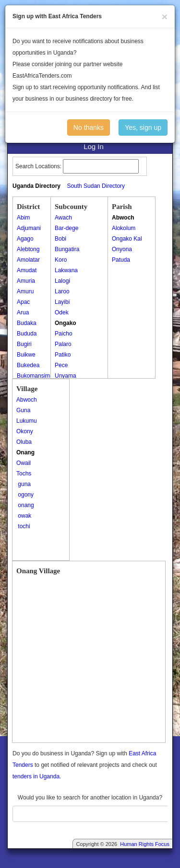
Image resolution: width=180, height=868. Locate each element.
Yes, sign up (143, 127)
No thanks (89, 127)
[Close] (165, 17)
